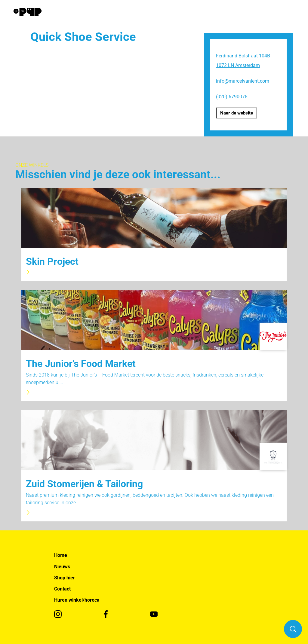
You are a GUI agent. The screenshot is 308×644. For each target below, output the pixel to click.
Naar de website (237, 113)
